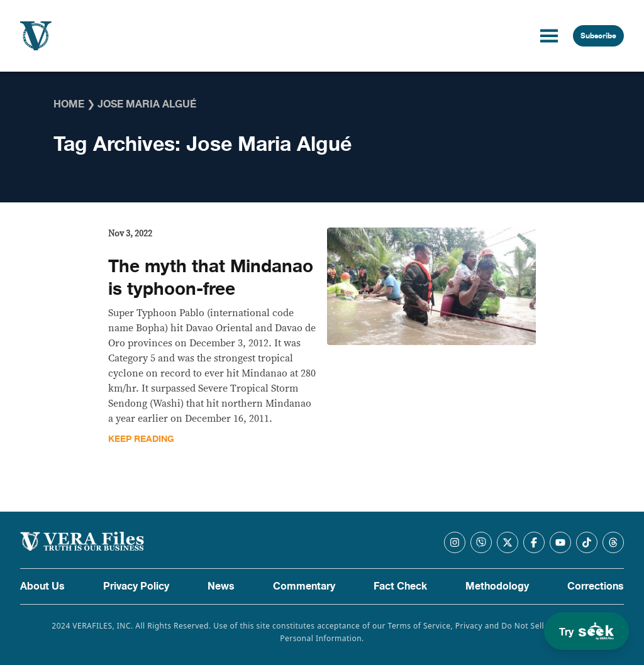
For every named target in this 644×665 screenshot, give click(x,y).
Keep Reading (141, 439)
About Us (42, 586)
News (221, 586)
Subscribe (598, 36)
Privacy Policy (136, 586)
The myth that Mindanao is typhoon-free (211, 278)
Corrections (596, 586)
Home (69, 104)
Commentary (304, 586)
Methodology (497, 586)
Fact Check (400, 586)
